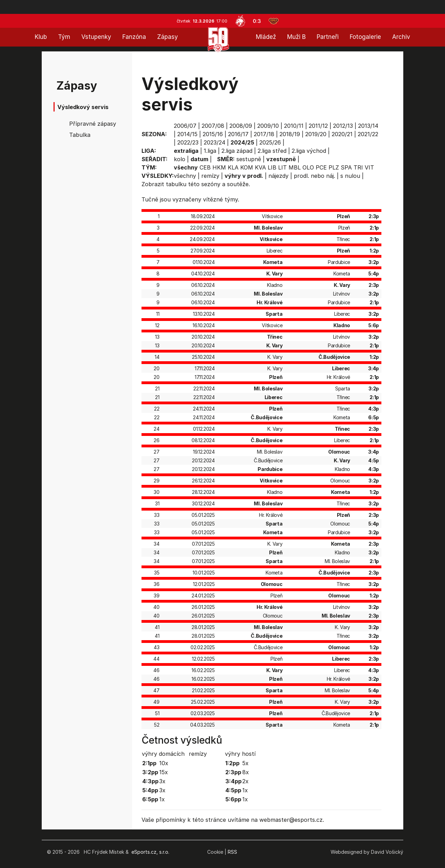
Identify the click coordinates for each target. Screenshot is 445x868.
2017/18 (264, 134)
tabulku (176, 184)
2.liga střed (272, 151)
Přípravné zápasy (93, 124)
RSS (232, 852)
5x (245, 763)
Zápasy (168, 37)
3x (162, 781)
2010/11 (294, 126)
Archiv (401, 37)
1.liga (210, 151)
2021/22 (368, 134)
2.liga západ (237, 151)
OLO (308, 167)
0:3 (257, 21)
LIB (272, 167)
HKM (219, 167)
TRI (358, 167)
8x (246, 772)
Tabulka (80, 135)
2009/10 (268, 126)
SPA (346, 167)
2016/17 (238, 134)
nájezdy (278, 176)
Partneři (328, 37)
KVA (260, 167)
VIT (369, 167)
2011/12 (318, 126)
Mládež (266, 37)
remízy (210, 176)
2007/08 (213, 126)
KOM (247, 167)
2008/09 (241, 126)
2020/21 (342, 134)
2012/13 (343, 126)
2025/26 (270, 142)
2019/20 (316, 134)
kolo (180, 159)
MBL (295, 167)
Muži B (296, 37)
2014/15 (187, 134)
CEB (205, 167)
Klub (41, 37)
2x (245, 781)
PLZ (334, 167)
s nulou (350, 176)
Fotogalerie (365, 37)
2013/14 (368, 126)
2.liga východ (309, 151)
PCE (321, 167)
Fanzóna (134, 37)
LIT (282, 167)
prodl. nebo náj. (314, 176)
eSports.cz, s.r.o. (150, 852)
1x (162, 799)
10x (164, 763)
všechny (185, 176)
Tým (64, 37)
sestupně (249, 159)
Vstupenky (96, 37)
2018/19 (290, 134)
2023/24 (215, 142)
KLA (233, 167)
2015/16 (213, 134)
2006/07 (185, 126)
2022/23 (188, 142)
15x (164, 772)
